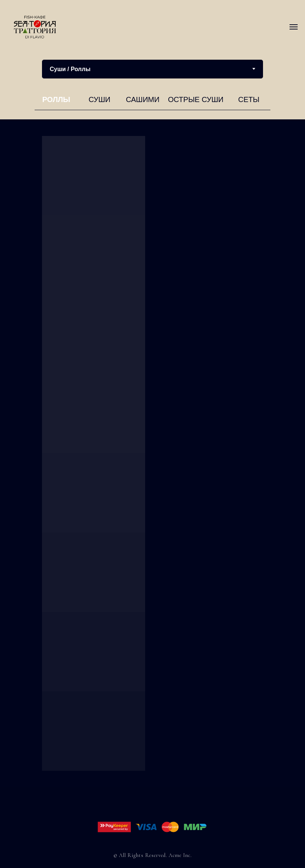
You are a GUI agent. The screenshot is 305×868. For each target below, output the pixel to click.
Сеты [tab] (249, 99)
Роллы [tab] (56, 99)
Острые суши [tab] (196, 99)
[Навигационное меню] (294, 27)
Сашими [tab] (143, 99)
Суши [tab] (99, 99)
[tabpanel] (152, 102)
